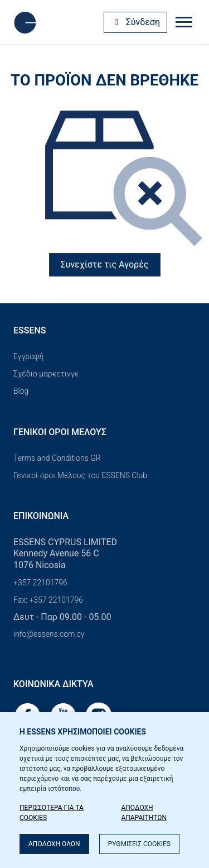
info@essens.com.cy (49, 634)
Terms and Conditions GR (57, 458)
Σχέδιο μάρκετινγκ (46, 374)
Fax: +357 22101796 (48, 600)
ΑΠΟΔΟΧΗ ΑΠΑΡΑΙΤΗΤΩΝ (144, 813)
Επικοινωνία (41, 516)
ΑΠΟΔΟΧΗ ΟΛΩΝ (54, 844)
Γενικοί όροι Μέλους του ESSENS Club (80, 475)
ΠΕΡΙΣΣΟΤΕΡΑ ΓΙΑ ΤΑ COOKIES (52, 813)
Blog (21, 391)
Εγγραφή (28, 356)
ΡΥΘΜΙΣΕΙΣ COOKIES (139, 844)
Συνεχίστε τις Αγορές (105, 264)
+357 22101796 (40, 583)
